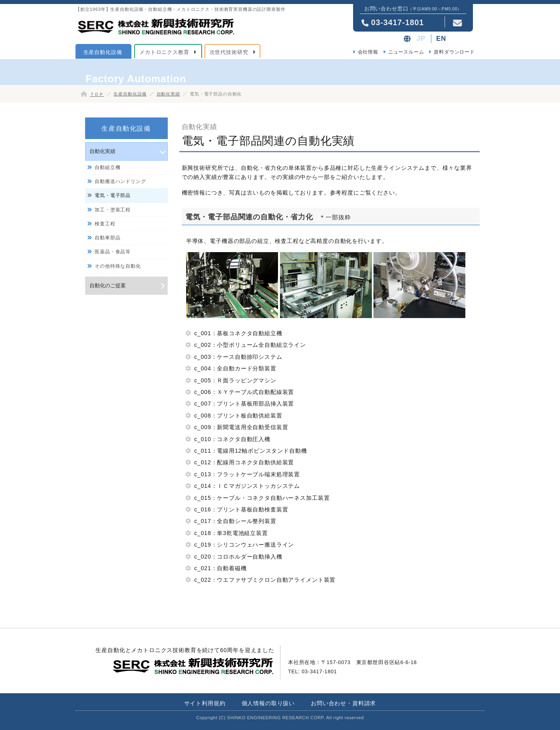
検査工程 (105, 224)
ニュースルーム (406, 52)
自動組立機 (107, 167)
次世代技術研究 (229, 52)
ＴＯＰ (97, 94)
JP (421, 39)
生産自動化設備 (103, 52)
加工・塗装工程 (113, 210)
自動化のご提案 (108, 285)
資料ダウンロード (454, 52)
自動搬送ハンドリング (120, 181)
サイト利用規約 (205, 703)
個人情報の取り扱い (268, 703)
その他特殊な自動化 (118, 266)
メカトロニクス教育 (164, 52)
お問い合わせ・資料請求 (343, 703)
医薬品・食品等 (113, 252)
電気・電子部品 (113, 195)
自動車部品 (107, 238)
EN (441, 39)
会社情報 (368, 52)
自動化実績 (168, 94)
